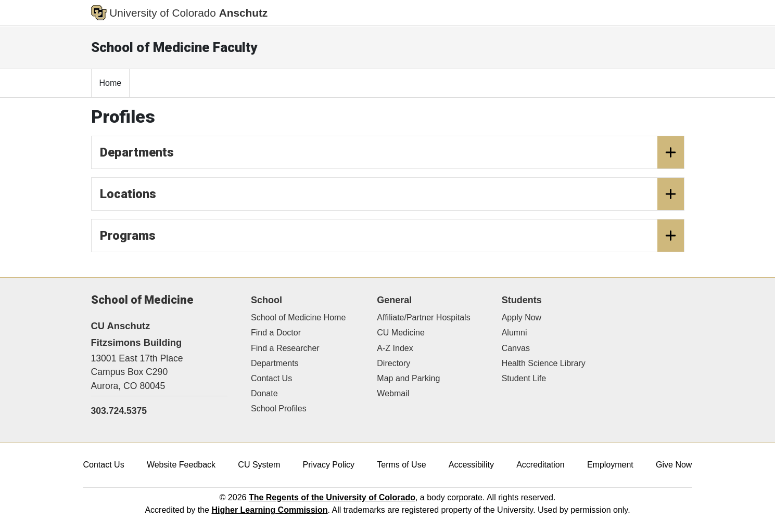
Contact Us (271, 378)
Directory (393, 363)
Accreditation (541, 465)
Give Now (674, 465)
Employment (610, 465)
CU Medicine (401, 333)
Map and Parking (408, 378)
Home (111, 83)
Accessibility (471, 465)
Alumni (514, 333)
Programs (392, 236)
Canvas (516, 348)
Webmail (393, 393)
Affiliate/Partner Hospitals (423, 317)
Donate (264, 393)
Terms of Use (401, 465)
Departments (392, 152)
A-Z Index (395, 348)
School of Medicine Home (298, 317)
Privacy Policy (328, 465)
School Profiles (279, 408)
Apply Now (522, 317)
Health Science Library (544, 363)
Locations (392, 194)
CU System (259, 465)
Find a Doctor (276, 333)
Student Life (524, 378)
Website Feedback (181, 465)
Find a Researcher (285, 348)
